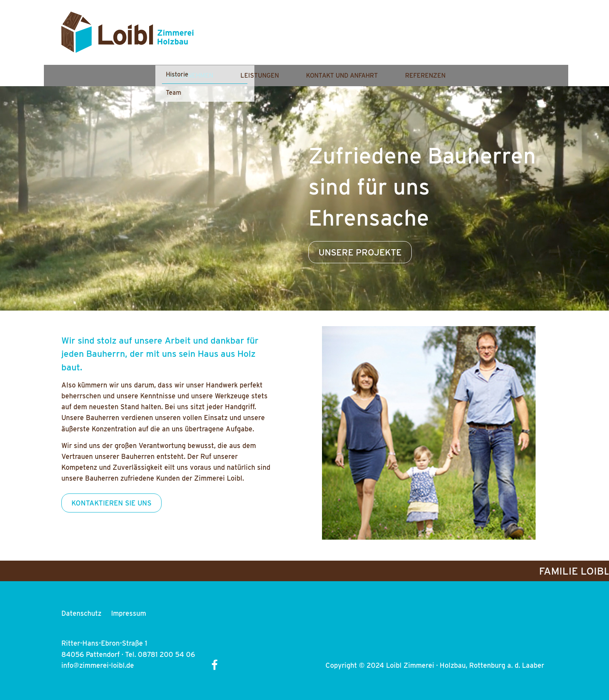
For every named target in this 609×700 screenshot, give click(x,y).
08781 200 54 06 (166, 654)
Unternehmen (270, 38)
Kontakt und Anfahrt (422, 38)
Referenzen (505, 38)
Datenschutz (81, 613)
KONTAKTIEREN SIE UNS (111, 503)
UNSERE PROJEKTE (360, 252)
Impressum (129, 613)
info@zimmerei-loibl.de (98, 665)
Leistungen (340, 38)
